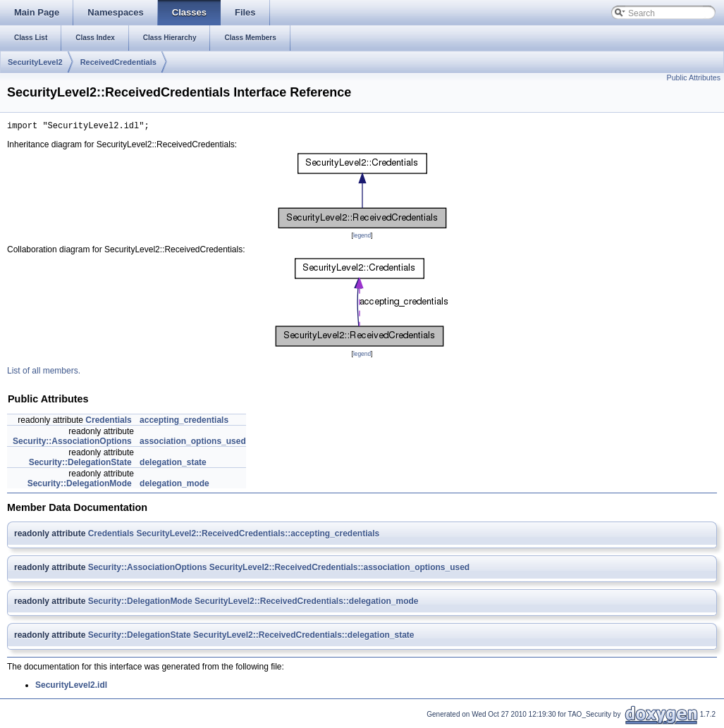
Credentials (108, 422)
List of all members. (44, 373)
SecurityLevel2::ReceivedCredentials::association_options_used (339, 569)
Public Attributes (694, 78)
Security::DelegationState (80, 464)
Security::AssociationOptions (72, 443)
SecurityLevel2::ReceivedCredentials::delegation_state (303, 637)
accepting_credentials (184, 422)
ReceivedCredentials (118, 62)
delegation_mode (174, 486)
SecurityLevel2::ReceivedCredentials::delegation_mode (306, 603)
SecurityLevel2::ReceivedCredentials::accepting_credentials (258, 536)
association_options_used (193, 443)
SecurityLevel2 (35, 62)
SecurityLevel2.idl (71, 687)
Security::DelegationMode (80, 486)
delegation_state (173, 464)
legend (362, 237)
